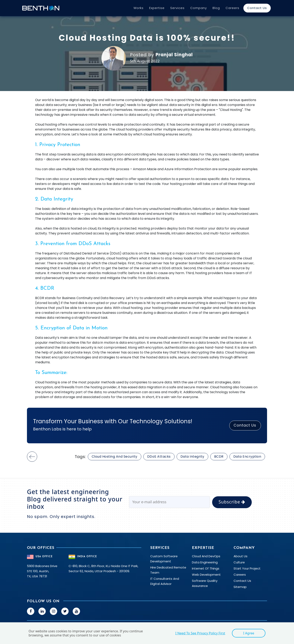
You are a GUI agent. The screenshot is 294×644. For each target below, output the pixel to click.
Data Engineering (205, 562)
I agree (249, 633)
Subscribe (232, 502)
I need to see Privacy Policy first (200, 633)
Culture (239, 562)
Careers (232, 8)
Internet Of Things (206, 568)
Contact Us (257, 8)
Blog (216, 8)
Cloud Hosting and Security (115, 457)
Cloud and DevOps (206, 556)
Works (139, 8)
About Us (241, 556)
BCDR (219, 457)
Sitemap (240, 587)
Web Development (206, 575)
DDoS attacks (159, 457)
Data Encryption (247, 457)
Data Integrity (192, 457)
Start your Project (247, 568)
